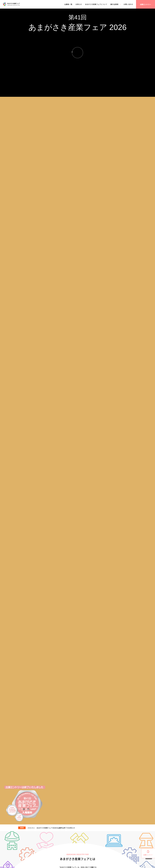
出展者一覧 (68, 4)
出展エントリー (146, 4)
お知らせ (79, 4)
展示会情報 (114, 4)
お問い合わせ (128, 4)
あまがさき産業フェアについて (96, 4)
